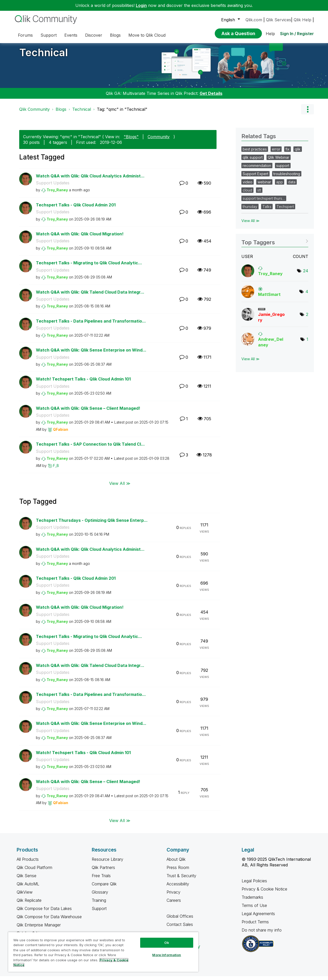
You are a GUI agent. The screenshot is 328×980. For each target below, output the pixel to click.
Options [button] (307, 113)
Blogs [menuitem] (115, 35)
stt (259, 194)
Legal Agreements (258, 917)
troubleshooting (287, 178)
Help (270, 34)
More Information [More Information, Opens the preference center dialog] (167, 955)
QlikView (25, 896)
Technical (44, 56)
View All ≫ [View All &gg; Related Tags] (250, 224)
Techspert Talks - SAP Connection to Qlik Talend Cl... (90, 448)
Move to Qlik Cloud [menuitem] (147, 35)
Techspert (285, 210)
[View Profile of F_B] (56, 469)
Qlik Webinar (279, 161)
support (283, 169)
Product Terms (255, 926)
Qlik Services (279, 20)
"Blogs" (131, 141)
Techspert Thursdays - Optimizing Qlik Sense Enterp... (92, 524)
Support (99, 912)
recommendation (257, 169)
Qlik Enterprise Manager (39, 929)
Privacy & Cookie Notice (264, 893)
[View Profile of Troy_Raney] (57, 194)
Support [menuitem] (49, 35)
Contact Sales (180, 928)
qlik (298, 153)
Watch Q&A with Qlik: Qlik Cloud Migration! (80, 238)
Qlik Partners (103, 871)
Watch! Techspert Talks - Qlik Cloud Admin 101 (83, 383)
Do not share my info (262, 934)
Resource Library (107, 863)
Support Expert (255, 178)
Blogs (61, 113)
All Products (28, 863)
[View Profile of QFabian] (61, 433)
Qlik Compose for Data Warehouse (49, 921)
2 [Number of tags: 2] (307, 318)
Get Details (211, 97)
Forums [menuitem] (25, 35)
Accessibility (178, 888)
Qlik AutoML (28, 888)
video (248, 186)
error (276, 153)
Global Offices (180, 920)
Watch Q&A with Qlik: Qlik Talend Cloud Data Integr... (90, 296)
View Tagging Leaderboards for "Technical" (275, 244)
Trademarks (252, 901)
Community (159, 141)
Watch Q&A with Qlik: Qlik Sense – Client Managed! (88, 412)
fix (288, 153)
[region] (103, 952)
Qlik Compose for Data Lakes (44, 912)
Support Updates (53, 187)
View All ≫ (120, 487)
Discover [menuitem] (94, 35)
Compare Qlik (104, 888)
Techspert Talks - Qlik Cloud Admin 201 (76, 209)
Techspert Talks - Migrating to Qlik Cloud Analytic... (89, 267)
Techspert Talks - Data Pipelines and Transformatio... (91, 325)
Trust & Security (181, 879)
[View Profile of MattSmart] (269, 298)
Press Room (178, 871)
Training (99, 904)
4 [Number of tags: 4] (307, 295)
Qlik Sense (27, 879)
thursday (250, 210)
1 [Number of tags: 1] (307, 343)
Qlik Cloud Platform (34, 871)
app (280, 186)
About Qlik (176, 863)
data (292, 186)
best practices (255, 153)
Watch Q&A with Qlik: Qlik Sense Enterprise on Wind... (91, 354)
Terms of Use (254, 909)
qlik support (253, 161)
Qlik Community (34, 113)
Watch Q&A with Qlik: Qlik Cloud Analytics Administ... (90, 180)
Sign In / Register (297, 34)
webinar (264, 186)
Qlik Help (303, 20)
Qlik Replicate (29, 904)
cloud (247, 194)
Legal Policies (254, 885)
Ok (167, 943)
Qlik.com (254, 20)
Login (141, 5)
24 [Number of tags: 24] (306, 275)
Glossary (100, 896)
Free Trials (101, 879)
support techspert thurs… (264, 202)
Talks (267, 210)
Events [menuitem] (71, 35)
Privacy (173, 896)
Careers (174, 904)
